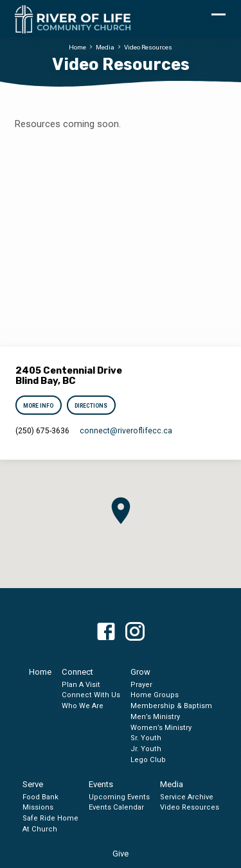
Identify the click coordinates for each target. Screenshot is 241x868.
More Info (39, 406)
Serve (33, 784)
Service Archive (187, 797)
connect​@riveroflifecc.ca (126, 431)
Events (101, 784)
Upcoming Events (119, 797)
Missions (38, 807)
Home (77, 47)
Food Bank (40, 797)
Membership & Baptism (171, 706)
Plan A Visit (81, 685)
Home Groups (155, 695)
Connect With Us (91, 695)
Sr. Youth (146, 738)
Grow (140, 672)
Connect (77, 672)
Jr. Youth (146, 749)
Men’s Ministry (155, 717)
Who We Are (83, 706)
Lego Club (148, 760)
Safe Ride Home (50, 818)
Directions (91, 406)
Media (105, 47)
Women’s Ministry (161, 728)
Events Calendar (116, 807)
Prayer (141, 685)
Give (121, 854)
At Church (40, 829)
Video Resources (148, 47)
